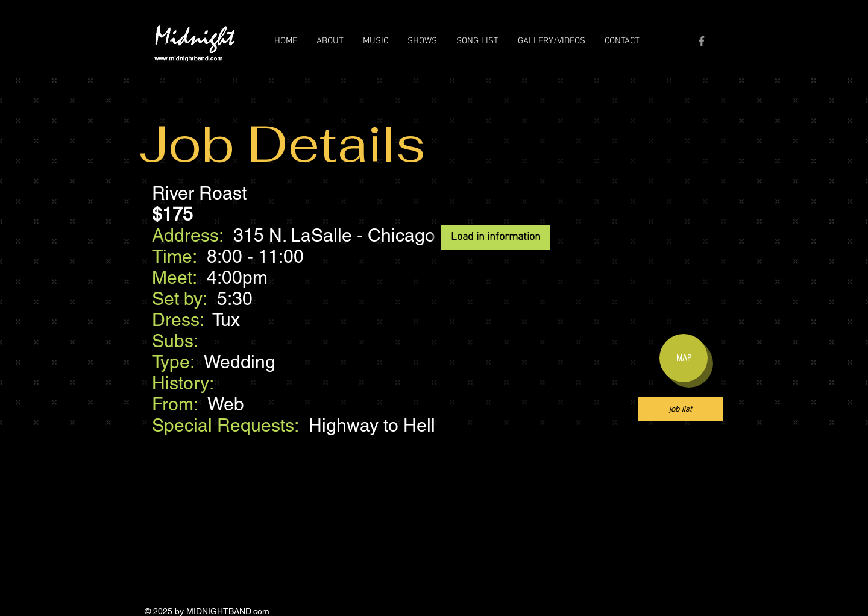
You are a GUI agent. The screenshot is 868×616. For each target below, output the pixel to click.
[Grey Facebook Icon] (702, 41)
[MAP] (684, 358)
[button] (330, 41)
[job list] (681, 409)
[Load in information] (495, 237)
